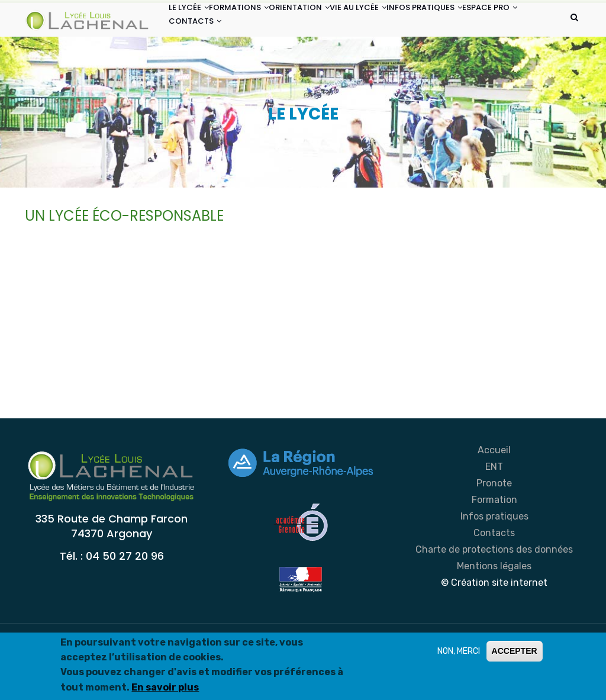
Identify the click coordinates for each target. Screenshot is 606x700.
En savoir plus (165, 687)
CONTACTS (268, 67)
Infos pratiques (494, 569)
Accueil (494, 503)
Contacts (494, 586)
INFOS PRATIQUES (478, 23)
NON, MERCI (459, 651)
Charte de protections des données (494, 602)
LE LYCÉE (195, 23)
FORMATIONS (257, 23)
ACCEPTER (515, 651)
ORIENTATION (329, 23)
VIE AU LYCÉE (399, 23)
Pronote (494, 536)
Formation (494, 552)
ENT (494, 519)
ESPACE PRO (202, 67)
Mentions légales (494, 619)
